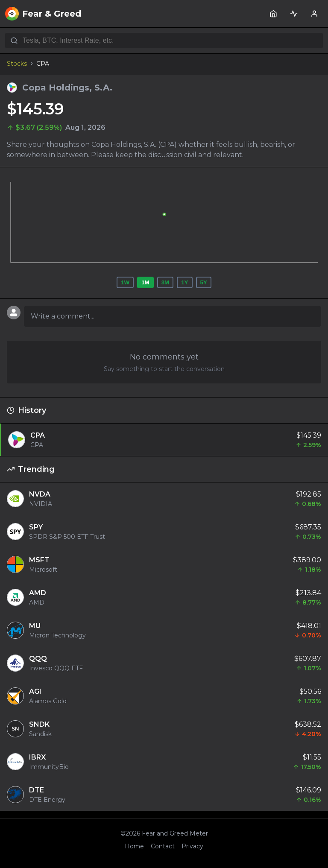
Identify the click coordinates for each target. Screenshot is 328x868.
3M (165, 282)
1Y (184, 282)
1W (125, 282)
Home (134, 846)
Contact (163, 846)
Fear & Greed (43, 14)
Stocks (17, 64)
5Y (204, 282)
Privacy (192, 846)
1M (145, 282)
